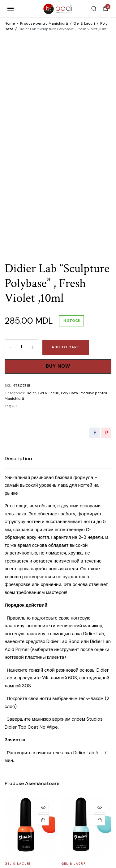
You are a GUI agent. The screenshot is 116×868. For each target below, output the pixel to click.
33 (15, 223)
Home (10, 23)
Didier (31, 210)
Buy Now (58, 183)
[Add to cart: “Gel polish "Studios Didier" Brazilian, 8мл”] (43, 637)
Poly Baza (69, 210)
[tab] (18, 276)
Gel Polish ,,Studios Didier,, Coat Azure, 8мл (82, 693)
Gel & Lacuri (84, 23)
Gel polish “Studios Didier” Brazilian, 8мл (27, 690)
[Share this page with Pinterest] (106, 250)
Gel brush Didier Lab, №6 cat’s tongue (84, 794)
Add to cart (66, 164)
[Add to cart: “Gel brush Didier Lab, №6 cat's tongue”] (100, 741)
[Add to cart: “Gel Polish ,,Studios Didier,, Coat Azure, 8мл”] (100, 637)
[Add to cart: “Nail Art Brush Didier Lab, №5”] (43, 741)
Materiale (14, 785)
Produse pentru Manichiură (44, 23)
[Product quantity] (21, 164)
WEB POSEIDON (71, 840)
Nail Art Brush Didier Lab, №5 (27, 794)
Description (18, 275)
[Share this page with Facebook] (95, 250)
